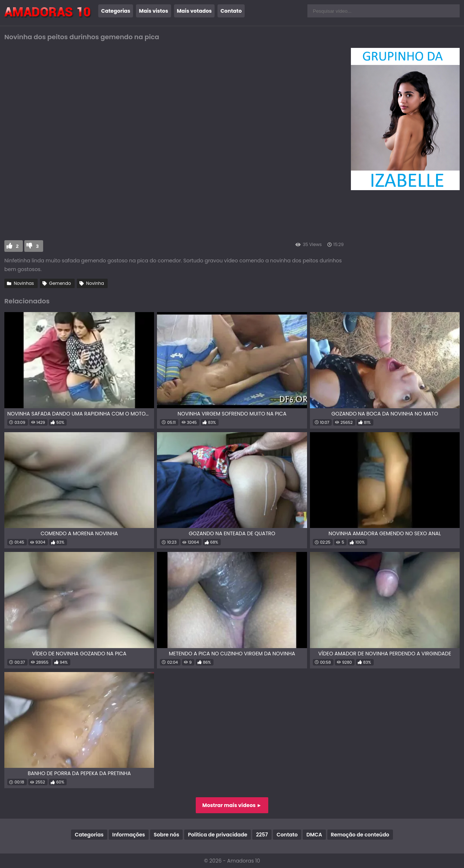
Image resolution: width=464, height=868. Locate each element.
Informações (129, 835)
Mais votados (194, 11)
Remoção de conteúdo (360, 835)
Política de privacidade (217, 835)
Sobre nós (166, 835)
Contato (231, 11)
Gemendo (60, 283)
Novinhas (24, 283)
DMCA (314, 835)
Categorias (116, 11)
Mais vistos (153, 11)
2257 (262, 835)
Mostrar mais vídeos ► (232, 805)
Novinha (95, 283)
